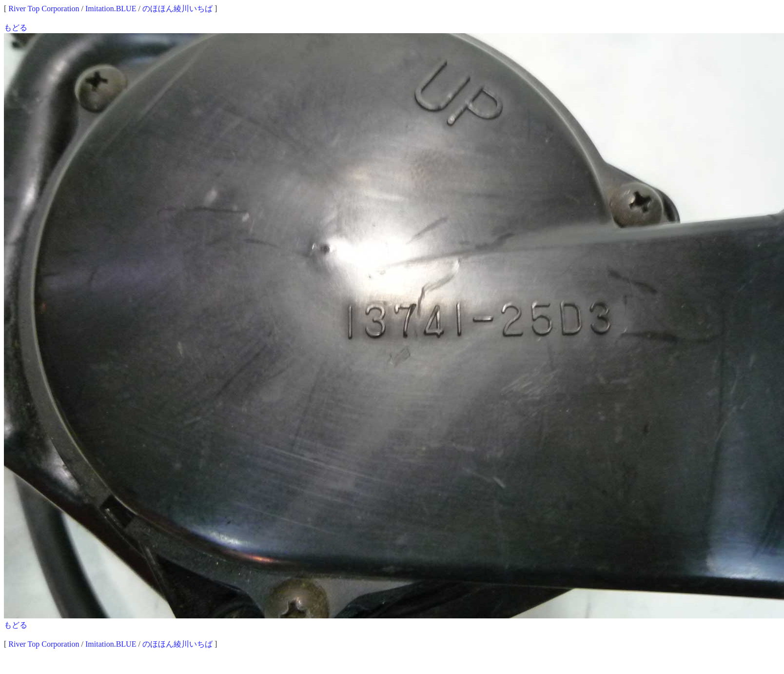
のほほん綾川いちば (177, 9)
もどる (16, 28)
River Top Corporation (44, 9)
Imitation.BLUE (111, 9)
